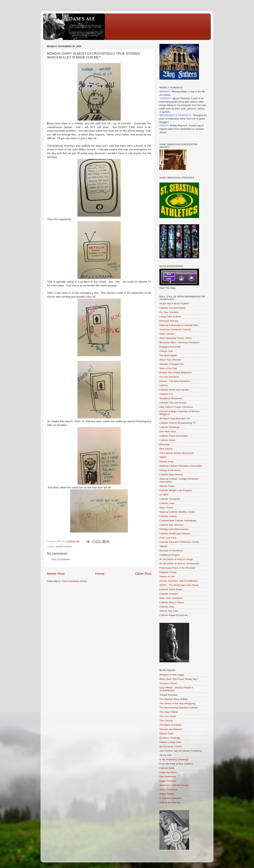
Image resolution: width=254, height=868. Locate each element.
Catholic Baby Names (171, 474)
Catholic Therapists (170, 499)
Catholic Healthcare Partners (175, 533)
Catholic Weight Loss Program (176, 490)
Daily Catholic (167, 334)
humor (68, 546)
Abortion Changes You (171, 364)
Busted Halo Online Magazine (176, 372)
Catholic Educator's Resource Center (179, 542)
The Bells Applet (168, 355)
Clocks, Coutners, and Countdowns (179, 581)
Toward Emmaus (169, 695)
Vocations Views (168, 683)
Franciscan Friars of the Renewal (177, 568)
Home (100, 574)
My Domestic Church (171, 746)
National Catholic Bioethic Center (177, 512)
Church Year (166, 351)
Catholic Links (167, 503)
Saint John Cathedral (171, 598)
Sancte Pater (166, 734)
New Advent (166, 449)
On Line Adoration (169, 377)
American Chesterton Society (175, 329)
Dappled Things (168, 572)
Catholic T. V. (166, 394)
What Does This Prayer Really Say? (179, 679)
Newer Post (56, 574)
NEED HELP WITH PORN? (174, 304)
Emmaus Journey (169, 321)
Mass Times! (166, 508)
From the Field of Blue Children (176, 764)
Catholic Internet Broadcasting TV (178, 423)
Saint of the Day (168, 368)
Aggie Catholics (168, 781)
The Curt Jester (168, 716)
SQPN (163, 457)
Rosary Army (166, 462)
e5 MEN (164, 495)
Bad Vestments (168, 777)
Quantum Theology (170, 738)
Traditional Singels (169, 555)
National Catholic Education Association (181, 466)
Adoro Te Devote (168, 789)
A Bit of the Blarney (170, 802)
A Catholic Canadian (170, 798)
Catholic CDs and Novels (173, 403)
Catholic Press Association (174, 436)
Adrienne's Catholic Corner (174, 785)
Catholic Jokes (167, 440)
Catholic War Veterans (171, 525)
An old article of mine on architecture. (180, 564)
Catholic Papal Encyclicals (174, 615)
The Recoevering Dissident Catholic (179, 708)
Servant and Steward (171, 729)
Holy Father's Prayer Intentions (176, 407)
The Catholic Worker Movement (177, 453)
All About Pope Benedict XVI (175, 419)
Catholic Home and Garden (174, 390)
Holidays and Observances (174, 529)
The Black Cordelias (170, 725)
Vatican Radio (167, 486)
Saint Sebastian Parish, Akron (176, 338)
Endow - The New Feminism (175, 381)
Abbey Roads (167, 794)
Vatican (163, 546)
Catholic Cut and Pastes (172, 308)
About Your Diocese (170, 360)
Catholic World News (171, 589)
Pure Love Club (168, 538)
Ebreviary (165, 444)
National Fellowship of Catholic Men (179, 325)
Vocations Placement (171, 398)
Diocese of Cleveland (171, 551)
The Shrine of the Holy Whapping (177, 703)
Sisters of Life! (167, 576)
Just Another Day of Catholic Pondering (181, 751)
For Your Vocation (169, 312)
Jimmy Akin (166, 755)
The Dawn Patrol (169, 712)
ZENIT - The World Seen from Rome (179, 585)
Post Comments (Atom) (74, 581)
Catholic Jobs (167, 607)
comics (59, 546)
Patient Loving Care (170, 742)
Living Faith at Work (170, 317)
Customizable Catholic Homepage (178, 521)
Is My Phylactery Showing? (174, 759)
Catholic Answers (169, 594)
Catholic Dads (167, 768)
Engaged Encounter (170, 347)
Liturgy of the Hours (170, 470)
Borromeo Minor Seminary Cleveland (179, 342)
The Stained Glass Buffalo (174, 699)
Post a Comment (61, 559)
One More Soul (168, 431)
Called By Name (168, 772)
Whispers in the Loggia (172, 675)
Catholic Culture (168, 516)
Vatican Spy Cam (169, 611)
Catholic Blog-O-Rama (172, 602)
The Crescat (166, 721)
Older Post (143, 574)
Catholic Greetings (169, 427)
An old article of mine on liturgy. (176, 559)
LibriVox (164, 385)
